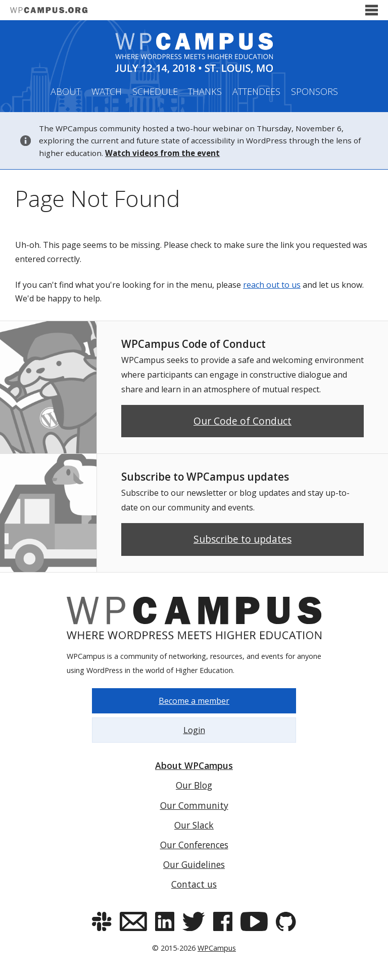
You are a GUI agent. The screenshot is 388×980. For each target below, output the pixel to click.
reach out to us (272, 285)
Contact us (194, 884)
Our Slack (194, 825)
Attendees (256, 91)
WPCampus (217, 948)
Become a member (194, 701)
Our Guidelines (194, 864)
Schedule (155, 91)
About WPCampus (194, 765)
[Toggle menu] (372, 10)
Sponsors (314, 91)
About (66, 91)
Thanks (205, 91)
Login (194, 730)
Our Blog (194, 785)
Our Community (194, 805)
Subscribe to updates (243, 539)
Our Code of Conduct (243, 421)
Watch (107, 91)
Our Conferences (194, 845)
